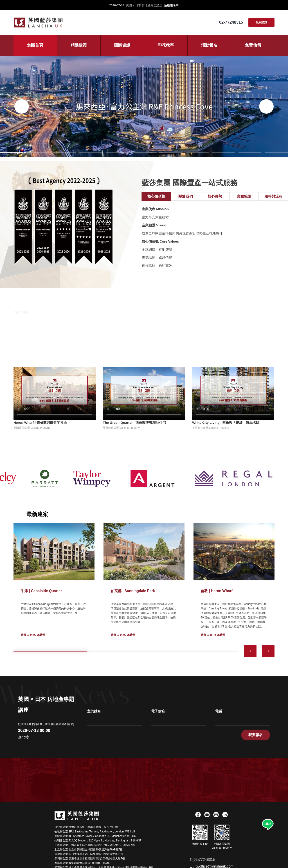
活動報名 (209, 45)
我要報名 (256, 735)
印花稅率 (166, 45)
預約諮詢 (261, 22)
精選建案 (79, 45)
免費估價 (253, 45)
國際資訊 (122, 45)
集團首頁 (35, 45)
